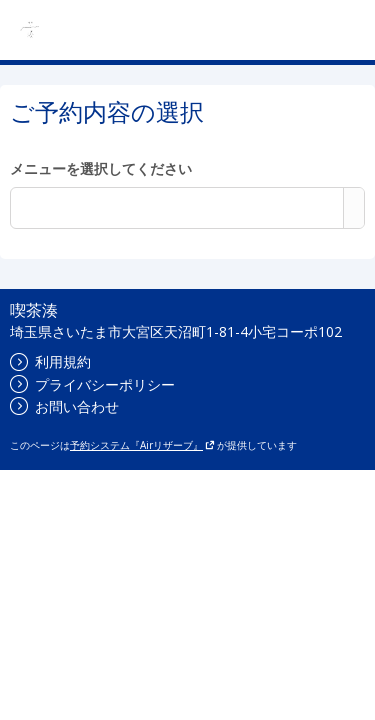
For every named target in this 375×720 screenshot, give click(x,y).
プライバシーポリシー (92, 384)
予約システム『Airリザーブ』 (142, 445)
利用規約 (50, 361)
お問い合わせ (64, 406)
